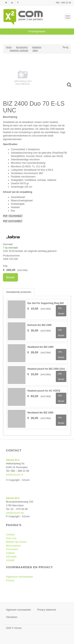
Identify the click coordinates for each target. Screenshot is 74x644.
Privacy (10, 580)
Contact (10, 534)
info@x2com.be (15, 513)
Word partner (13, 546)
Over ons (11, 538)
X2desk (10, 553)
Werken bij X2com (16, 542)
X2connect (12, 549)
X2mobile (11, 557)
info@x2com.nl (14, 475)
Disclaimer (12, 617)
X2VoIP (10, 560)
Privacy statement (47, 610)
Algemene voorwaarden (19, 577)
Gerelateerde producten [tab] (19, 292)
